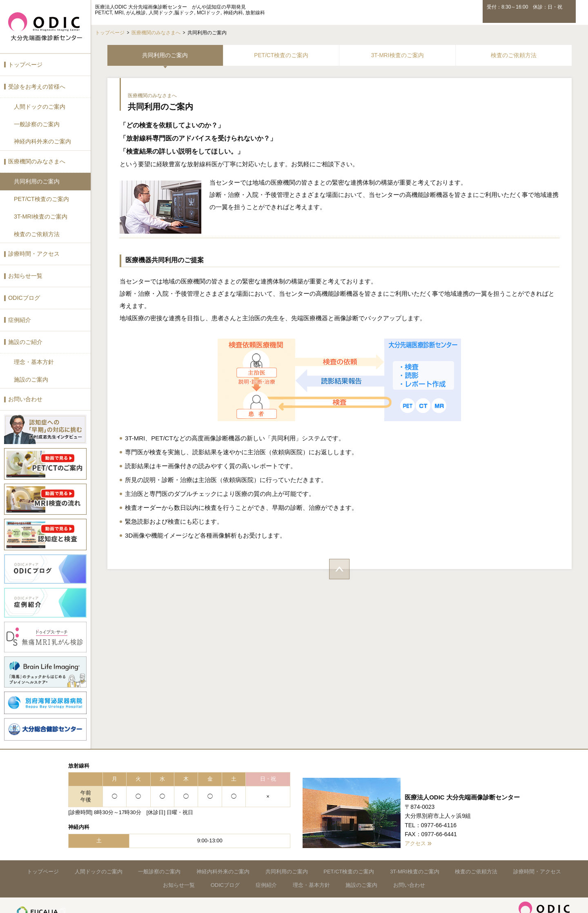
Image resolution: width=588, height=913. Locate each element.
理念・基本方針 (34, 359)
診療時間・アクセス (34, 252)
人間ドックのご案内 (40, 106)
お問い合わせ (25, 396)
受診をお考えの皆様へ (37, 86)
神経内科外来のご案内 (42, 141)
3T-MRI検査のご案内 (40, 214)
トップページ (25, 64)
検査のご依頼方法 (37, 232)
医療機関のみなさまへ (37, 160)
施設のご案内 (31, 376)
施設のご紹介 (25, 339)
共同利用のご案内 (37, 180)
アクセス (416, 836)
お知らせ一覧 (25, 273)
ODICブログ (24, 295)
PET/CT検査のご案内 (41, 197)
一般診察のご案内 (37, 123)
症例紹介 (20, 317)
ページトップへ (339, 569)
